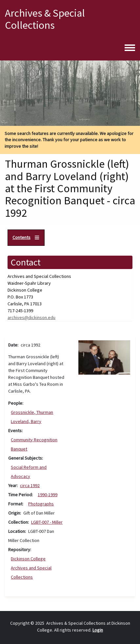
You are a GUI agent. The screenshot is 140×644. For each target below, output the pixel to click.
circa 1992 (30, 485)
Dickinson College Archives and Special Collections (31, 568)
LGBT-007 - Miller (47, 522)
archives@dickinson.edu (31, 317)
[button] (104, 357)
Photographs (41, 504)
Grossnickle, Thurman (32, 412)
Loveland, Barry (26, 421)
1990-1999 (48, 495)
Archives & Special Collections (45, 19)
